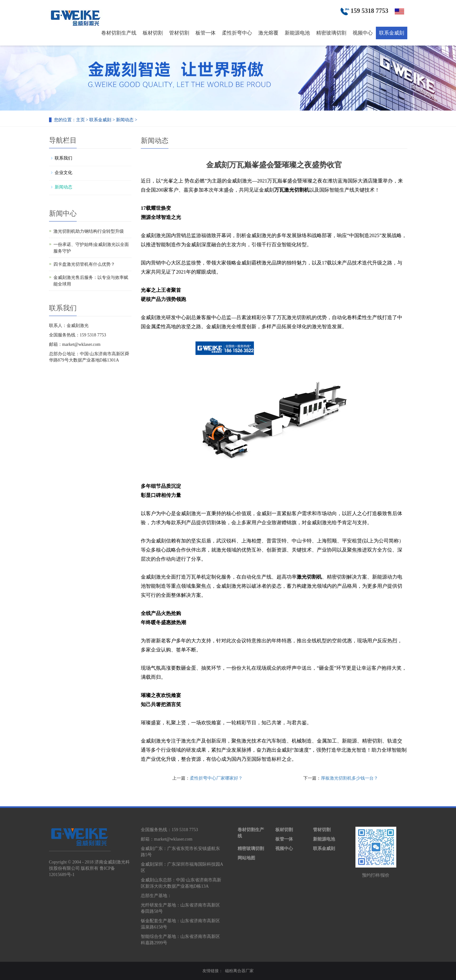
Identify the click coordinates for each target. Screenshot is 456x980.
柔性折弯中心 (237, 33)
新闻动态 (125, 120)
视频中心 (363, 33)
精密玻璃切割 (331, 33)
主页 (80, 120)
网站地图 (246, 858)
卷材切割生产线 (119, 33)
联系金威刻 (392, 33)
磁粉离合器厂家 (239, 971)
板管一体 (206, 33)
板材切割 (153, 33)
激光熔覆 (268, 33)
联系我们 (63, 158)
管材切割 (179, 33)
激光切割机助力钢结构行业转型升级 (89, 231)
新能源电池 (297, 33)
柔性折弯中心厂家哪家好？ (216, 778)
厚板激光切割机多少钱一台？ (349, 778)
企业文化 (63, 173)
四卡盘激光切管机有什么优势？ (84, 264)
